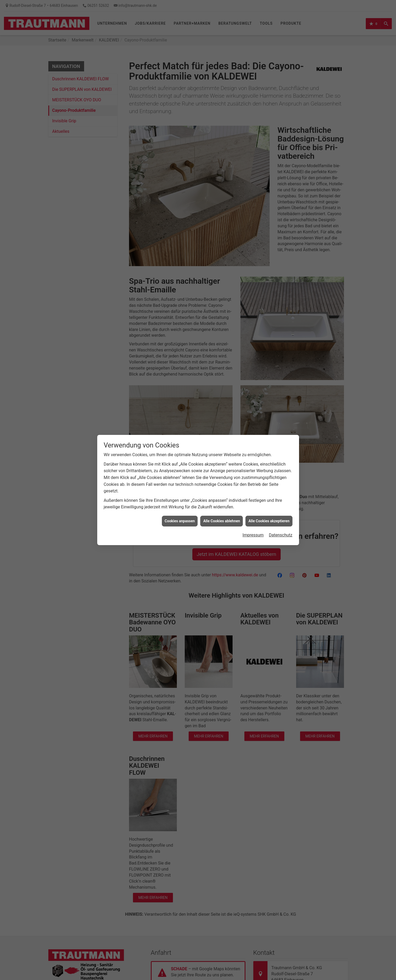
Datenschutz (281, 535)
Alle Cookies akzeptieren (269, 521)
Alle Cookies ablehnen (222, 521)
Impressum (253, 535)
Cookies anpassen (180, 521)
